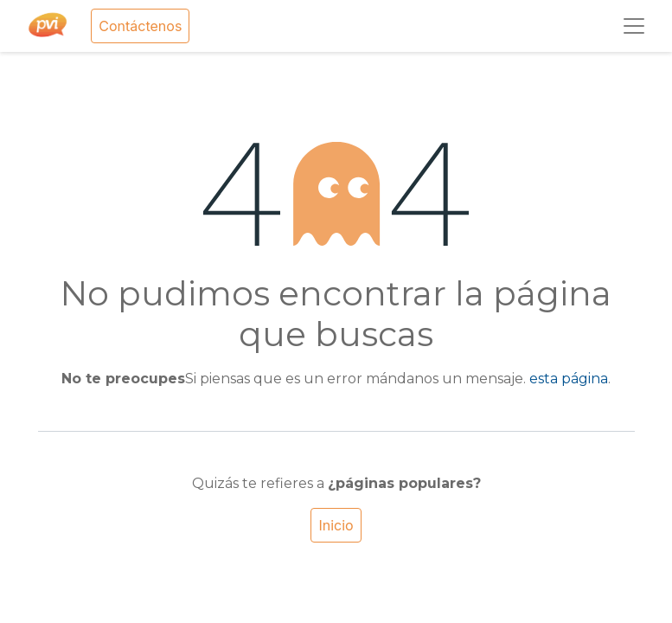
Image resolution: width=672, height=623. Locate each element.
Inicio (336, 525)
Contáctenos (140, 26)
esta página (569, 379)
